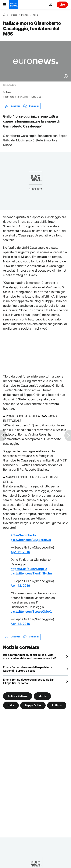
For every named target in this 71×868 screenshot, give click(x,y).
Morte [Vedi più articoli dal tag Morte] (42, 696)
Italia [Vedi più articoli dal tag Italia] (11, 705)
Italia (35, 15)
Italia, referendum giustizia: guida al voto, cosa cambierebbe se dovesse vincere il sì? (30, 656)
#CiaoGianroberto (23, 535)
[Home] (4, 15)
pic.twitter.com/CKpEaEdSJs (31, 540)
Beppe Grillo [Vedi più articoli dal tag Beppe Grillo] (33, 705)
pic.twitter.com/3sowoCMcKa (32, 611)
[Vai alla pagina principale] (14, 5)
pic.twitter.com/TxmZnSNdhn (31, 573)
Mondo (25, 15)
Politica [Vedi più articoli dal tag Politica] (57, 705)
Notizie (13, 15)
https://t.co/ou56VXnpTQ (29, 569)
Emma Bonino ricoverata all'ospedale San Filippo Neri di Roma (29, 681)
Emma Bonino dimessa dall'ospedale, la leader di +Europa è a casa (28, 669)
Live (62, 4)
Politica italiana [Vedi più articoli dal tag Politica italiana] (18, 696)
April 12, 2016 (20, 552)
